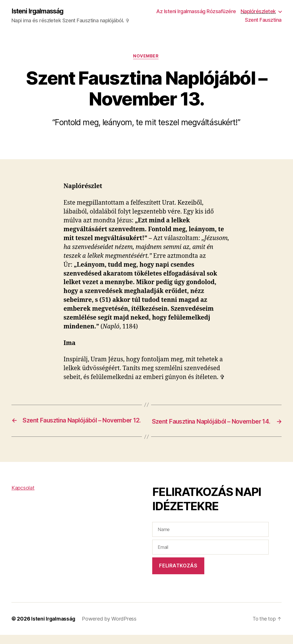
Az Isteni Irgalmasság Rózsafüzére (242, 12)
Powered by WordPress (111, 628)
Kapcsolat (23, 497)
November (146, 57)
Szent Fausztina (263, 20)
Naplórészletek (217, 20)
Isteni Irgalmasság (40, 11)
